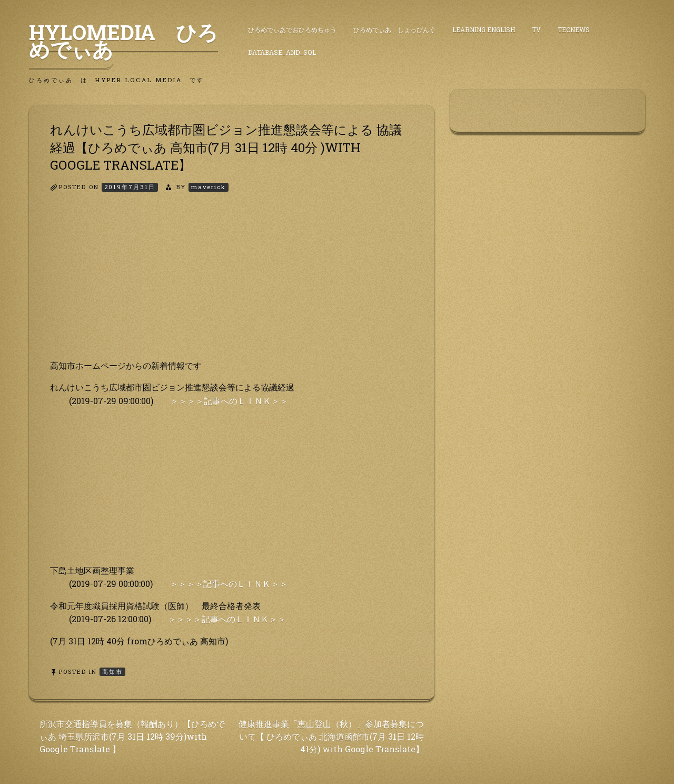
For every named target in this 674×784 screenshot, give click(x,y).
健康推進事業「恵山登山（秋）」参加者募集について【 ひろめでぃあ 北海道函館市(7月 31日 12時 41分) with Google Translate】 (331, 736)
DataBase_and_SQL (282, 52)
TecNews (574, 30)
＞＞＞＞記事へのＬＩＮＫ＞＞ (229, 401)
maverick (209, 187)
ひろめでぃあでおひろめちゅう (292, 30)
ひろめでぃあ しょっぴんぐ (394, 30)
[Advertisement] (232, 285)
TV (536, 30)
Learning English (484, 30)
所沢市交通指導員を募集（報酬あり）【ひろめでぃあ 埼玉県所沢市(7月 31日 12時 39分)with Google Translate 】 (132, 736)
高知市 (112, 672)
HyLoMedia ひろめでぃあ (123, 41)
